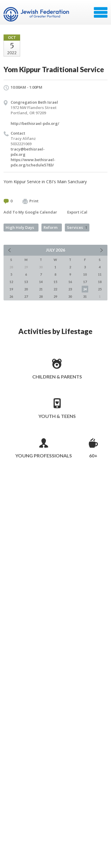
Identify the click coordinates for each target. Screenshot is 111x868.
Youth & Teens (57, 416)
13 (26, 282)
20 (26, 289)
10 (85, 274)
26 (11, 296)
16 (70, 282)
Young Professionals (44, 456)
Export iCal (77, 212)
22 (55, 289)
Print (30, 201)
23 (70, 289)
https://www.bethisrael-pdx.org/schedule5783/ (33, 162)
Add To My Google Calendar (30, 212)
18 (100, 282)
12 (11, 282)
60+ (93, 456)
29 (55, 296)
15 (55, 282)
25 (100, 289)
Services (77, 227)
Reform (50, 227)
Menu (101, 12)
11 (100, 274)
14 (41, 282)
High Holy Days (20, 227)
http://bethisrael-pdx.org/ (35, 123)
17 (85, 282)
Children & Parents (57, 377)
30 (70, 296)
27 (26, 296)
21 (41, 289)
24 (85, 289)
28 (41, 296)
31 (85, 296)
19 (11, 289)
